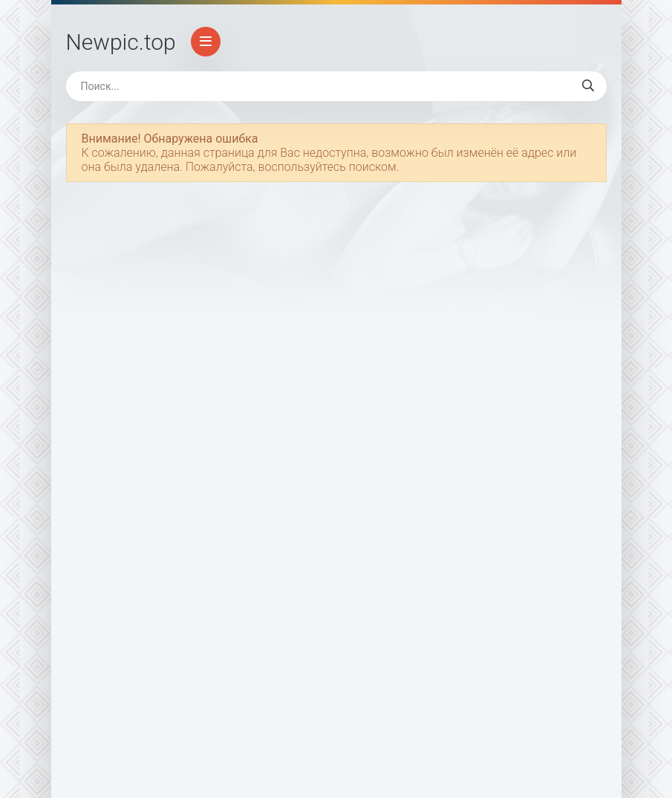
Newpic (121, 42)
